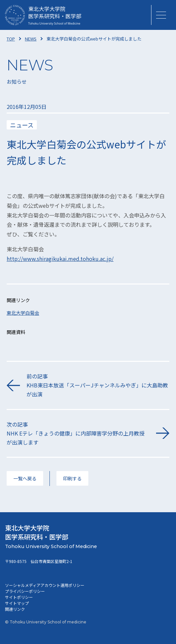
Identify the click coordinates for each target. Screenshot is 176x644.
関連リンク (15, 609)
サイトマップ (17, 603)
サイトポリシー (19, 597)
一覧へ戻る (25, 478)
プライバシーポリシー (25, 591)
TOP (11, 39)
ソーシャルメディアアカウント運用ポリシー (45, 585)
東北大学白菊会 (23, 313)
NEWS (31, 39)
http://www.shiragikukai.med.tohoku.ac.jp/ (60, 259)
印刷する (72, 478)
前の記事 (98, 386)
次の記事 (78, 434)
